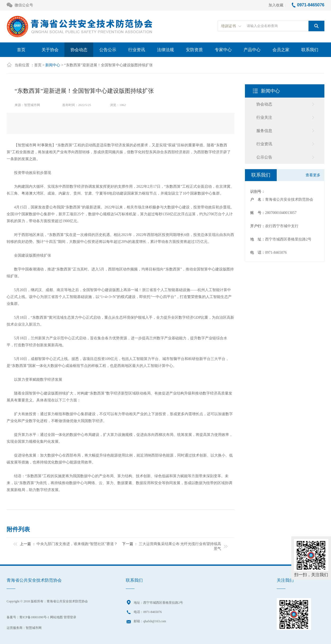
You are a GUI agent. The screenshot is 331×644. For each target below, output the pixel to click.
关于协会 (50, 50)
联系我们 (310, 50)
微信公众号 (20, 5)
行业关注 (264, 117)
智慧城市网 (34, 628)
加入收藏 (276, 5)
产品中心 (252, 50)
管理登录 (70, 617)
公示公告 (264, 157)
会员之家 (281, 50)
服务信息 (264, 131)
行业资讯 (137, 50)
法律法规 (165, 50)
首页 (21, 50)
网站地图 (56, 617)
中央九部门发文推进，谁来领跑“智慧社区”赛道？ (77, 544)
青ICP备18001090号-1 (34, 617)
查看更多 (313, 175)
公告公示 (108, 50)
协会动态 (79, 50)
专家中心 (223, 50)
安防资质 (194, 50)
